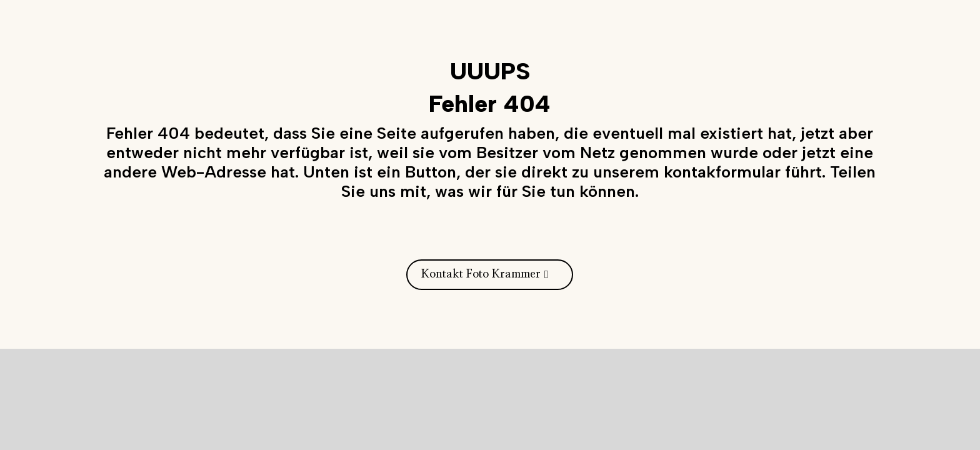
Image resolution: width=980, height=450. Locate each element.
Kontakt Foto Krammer (481, 274)
